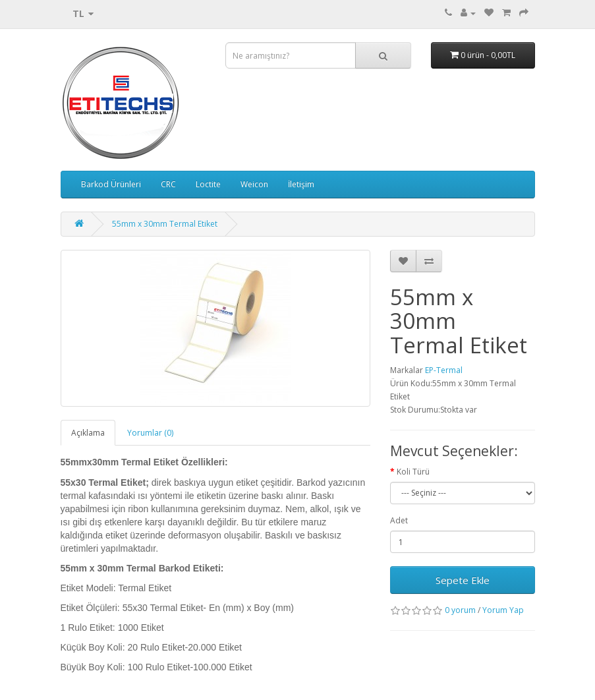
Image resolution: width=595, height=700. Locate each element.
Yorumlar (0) (150, 433)
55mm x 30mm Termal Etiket (165, 224)
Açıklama (88, 433)
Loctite (208, 184)
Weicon (254, 184)
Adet (399, 520)
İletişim (301, 184)
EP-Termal (444, 370)
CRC (168, 184)
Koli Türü (413, 472)
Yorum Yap (503, 610)
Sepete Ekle (463, 580)
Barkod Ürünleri (111, 184)
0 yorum (460, 610)
